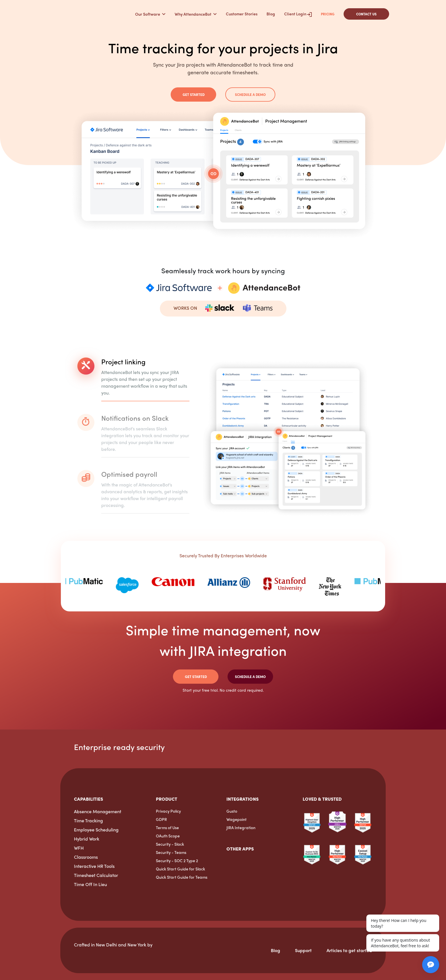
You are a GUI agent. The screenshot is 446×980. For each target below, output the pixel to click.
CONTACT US (366, 14)
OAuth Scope (168, 836)
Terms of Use (167, 827)
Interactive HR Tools (94, 866)
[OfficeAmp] (239, 862)
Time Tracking (88, 820)
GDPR (161, 819)
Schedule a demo (250, 94)
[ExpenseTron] (227, 869)
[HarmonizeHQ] (74, 956)
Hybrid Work (87, 839)
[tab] (133, 382)
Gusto (232, 811)
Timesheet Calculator (96, 875)
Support (303, 950)
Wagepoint (237, 819)
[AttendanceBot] (86, 14)
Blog (271, 14)
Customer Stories (242, 14)
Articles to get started (349, 950)
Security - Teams (171, 852)
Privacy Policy (168, 811)
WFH (79, 848)
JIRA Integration (241, 827)
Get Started (194, 94)
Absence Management (98, 811)
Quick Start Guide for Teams (182, 877)
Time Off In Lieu (90, 884)
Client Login (298, 14)
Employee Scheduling (96, 830)
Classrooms (86, 857)
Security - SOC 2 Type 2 (177, 860)
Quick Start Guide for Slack (180, 869)
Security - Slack (170, 844)
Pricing (328, 14)
